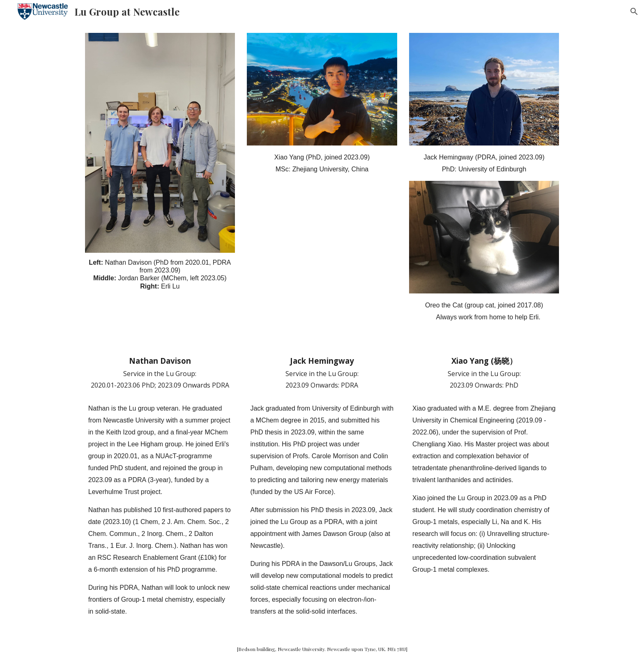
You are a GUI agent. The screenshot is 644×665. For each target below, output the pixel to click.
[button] (634, 12)
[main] (160, 274)
